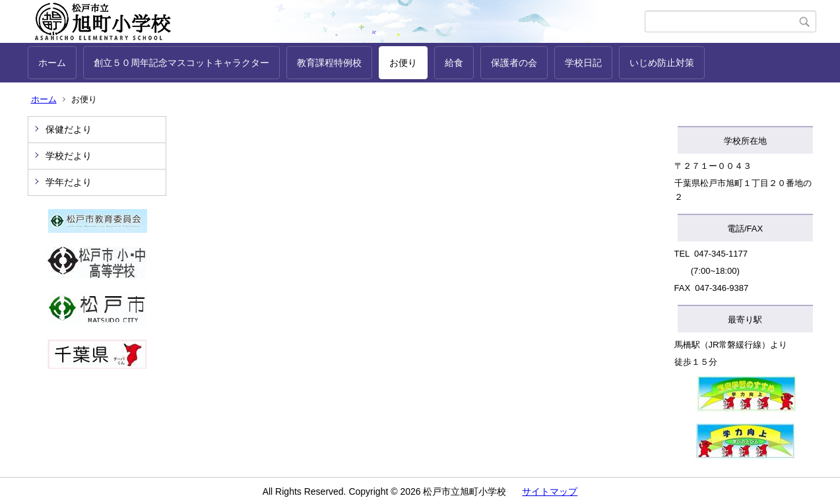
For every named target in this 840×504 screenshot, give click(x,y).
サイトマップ (550, 491)
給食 (454, 63)
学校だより (69, 156)
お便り (403, 63)
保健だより (69, 129)
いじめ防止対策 (662, 63)
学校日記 (583, 63)
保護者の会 (514, 63)
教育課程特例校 (329, 63)
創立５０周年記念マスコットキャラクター (181, 63)
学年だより (69, 182)
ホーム (52, 63)
